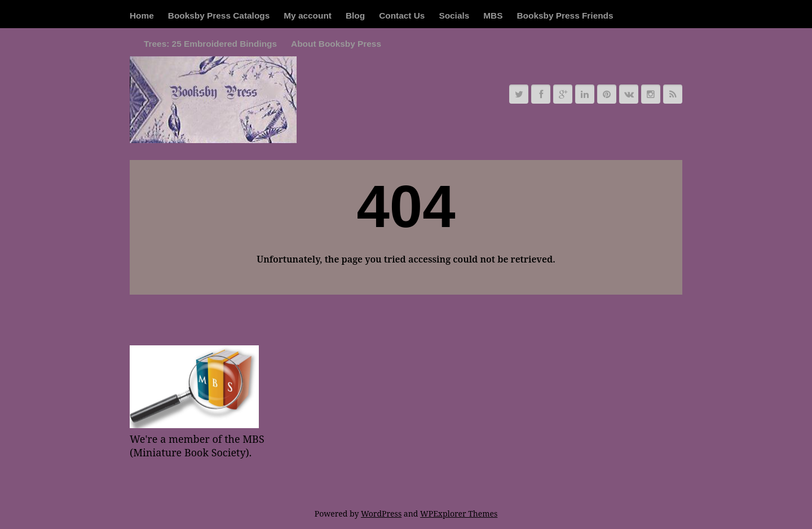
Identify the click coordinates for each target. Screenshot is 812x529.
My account (308, 15)
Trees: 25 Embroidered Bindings (210, 44)
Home (142, 15)
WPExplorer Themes (459, 514)
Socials (454, 15)
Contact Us (402, 15)
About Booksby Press (336, 44)
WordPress (381, 514)
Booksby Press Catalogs (219, 15)
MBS (493, 15)
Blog (355, 15)
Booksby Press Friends (565, 15)
